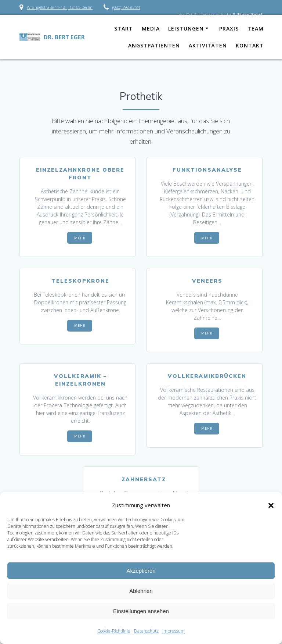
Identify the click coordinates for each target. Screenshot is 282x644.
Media (151, 28)
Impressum (173, 631)
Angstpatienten (154, 45)
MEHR (80, 238)
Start (124, 28)
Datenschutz (146, 631)
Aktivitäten (208, 45)
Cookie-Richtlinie (114, 631)
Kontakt (250, 45)
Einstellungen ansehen (141, 611)
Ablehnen (141, 591)
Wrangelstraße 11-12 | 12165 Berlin (60, 7)
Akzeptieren (141, 571)
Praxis (229, 28)
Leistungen (186, 28)
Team (256, 28)
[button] (271, 505)
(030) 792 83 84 (126, 7)
